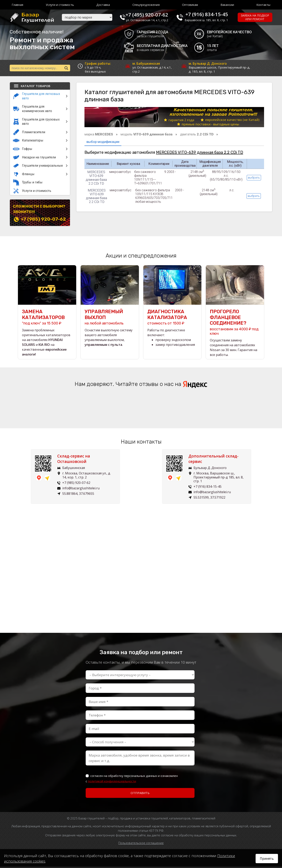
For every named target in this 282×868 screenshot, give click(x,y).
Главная (17, 5)
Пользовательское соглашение (141, 844)
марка (99, 135)
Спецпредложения (146, 5)
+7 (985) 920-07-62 (43, 220)
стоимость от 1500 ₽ (172, 318)
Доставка (103, 5)
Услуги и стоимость (60, 5)
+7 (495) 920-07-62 (150, 14)
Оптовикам (190, 5)
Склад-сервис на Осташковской (75, 460)
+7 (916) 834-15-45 (209, 14)
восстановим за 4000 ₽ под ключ (235, 323)
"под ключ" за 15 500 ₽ (47, 318)
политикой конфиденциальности (112, 782)
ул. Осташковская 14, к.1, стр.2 (151, 20)
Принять (267, 859)
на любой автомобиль (110, 318)
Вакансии (227, 5)
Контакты (263, 5)
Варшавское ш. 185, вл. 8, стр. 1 (209, 20)
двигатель (197, 135)
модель (147, 135)
